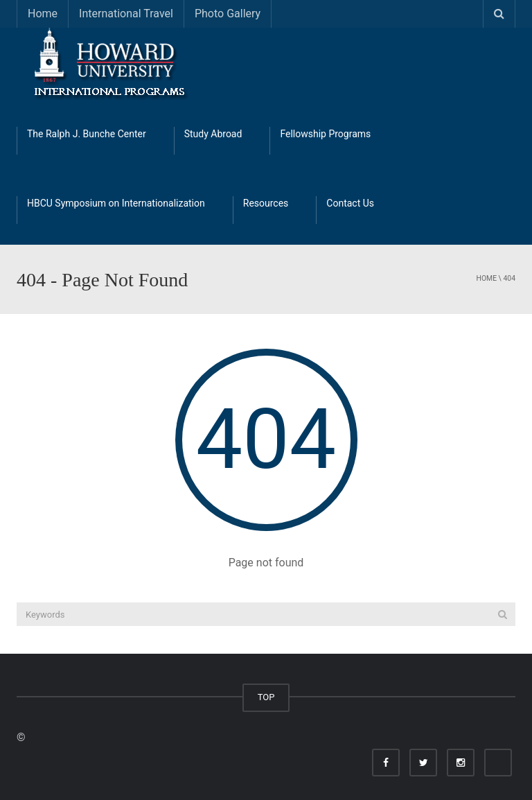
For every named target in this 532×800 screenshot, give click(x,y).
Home (43, 14)
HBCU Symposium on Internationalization (116, 203)
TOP (266, 697)
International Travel (126, 14)
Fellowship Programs (325, 134)
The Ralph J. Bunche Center (87, 134)
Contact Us (350, 203)
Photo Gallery (228, 14)
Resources (266, 203)
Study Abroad (213, 134)
